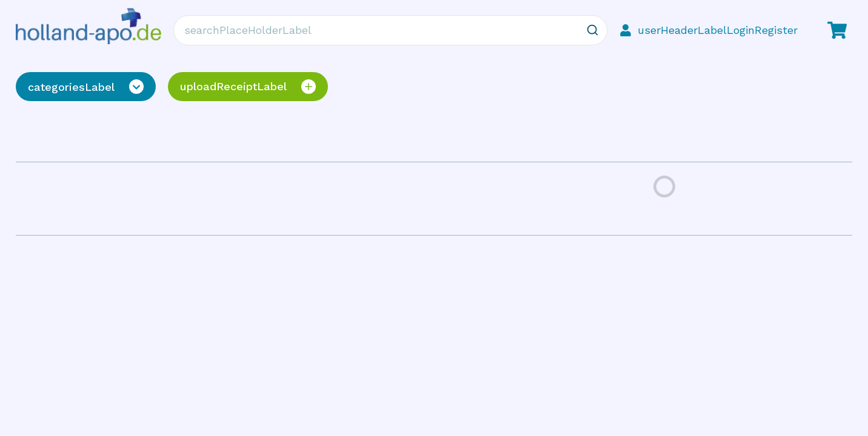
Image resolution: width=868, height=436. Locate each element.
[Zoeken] (592, 30)
